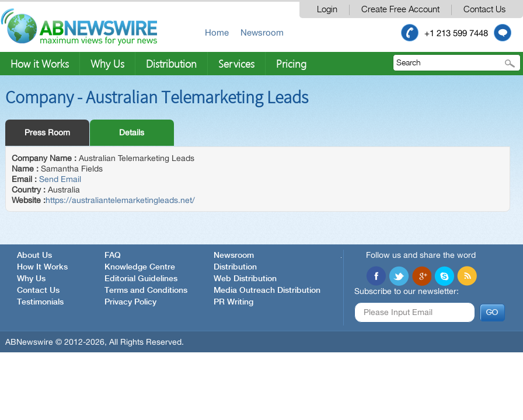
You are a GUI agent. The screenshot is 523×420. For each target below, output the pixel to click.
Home (217, 32)
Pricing (291, 63)
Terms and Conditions (146, 290)
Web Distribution (245, 279)
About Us (34, 256)
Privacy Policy (130, 302)
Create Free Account (400, 10)
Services (236, 63)
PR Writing (233, 302)
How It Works (42, 267)
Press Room (47, 132)
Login (327, 10)
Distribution (171, 63)
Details (132, 132)
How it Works (40, 63)
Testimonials (40, 302)
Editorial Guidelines (141, 279)
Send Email (60, 179)
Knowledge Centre (140, 267)
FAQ (113, 256)
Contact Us (484, 10)
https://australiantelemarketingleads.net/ (120, 200)
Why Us (107, 63)
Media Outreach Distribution (267, 290)
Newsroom (262, 32)
